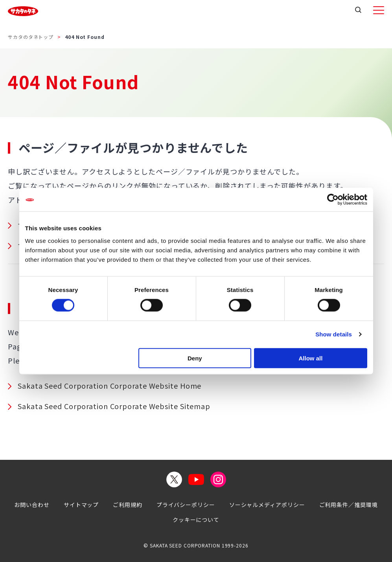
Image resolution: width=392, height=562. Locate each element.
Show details (334, 334)
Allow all (311, 358)
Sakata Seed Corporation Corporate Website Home (110, 386)
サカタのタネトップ (31, 37)
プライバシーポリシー (186, 505)
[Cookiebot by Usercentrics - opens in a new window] (333, 200)
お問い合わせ (32, 505)
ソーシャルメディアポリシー (267, 505)
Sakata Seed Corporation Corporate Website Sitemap (114, 406)
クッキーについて (196, 520)
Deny (195, 358)
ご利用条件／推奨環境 (349, 505)
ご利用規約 (128, 505)
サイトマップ (81, 505)
